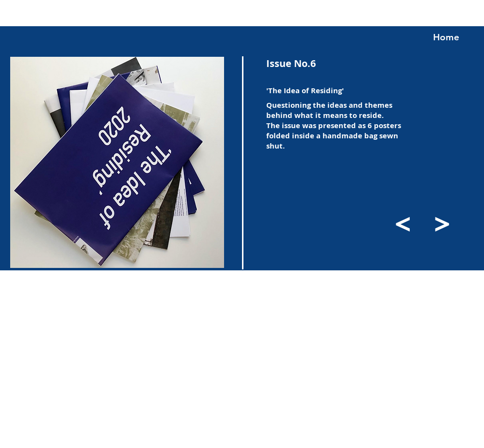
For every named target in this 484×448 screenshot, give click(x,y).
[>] (442, 223)
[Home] (446, 37)
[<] (403, 223)
